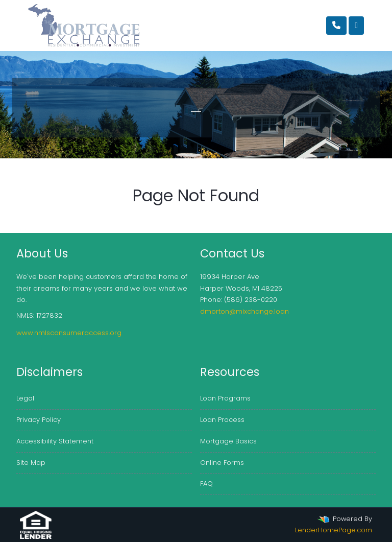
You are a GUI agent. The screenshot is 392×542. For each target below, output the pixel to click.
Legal (25, 398)
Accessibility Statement (55, 441)
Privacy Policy (39, 420)
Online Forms (222, 463)
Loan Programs (225, 398)
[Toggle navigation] (356, 26)
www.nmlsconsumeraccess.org (69, 333)
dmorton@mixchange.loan (244, 311)
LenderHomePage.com (334, 530)
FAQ (206, 484)
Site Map (31, 463)
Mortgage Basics (228, 441)
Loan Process (222, 420)
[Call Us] (336, 26)
